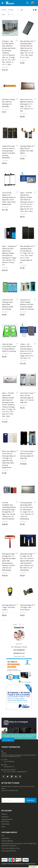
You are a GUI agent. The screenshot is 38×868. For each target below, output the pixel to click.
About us (4, 814)
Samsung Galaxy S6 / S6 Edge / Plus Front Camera (27, 607)
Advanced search (7, 819)
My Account (5, 821)
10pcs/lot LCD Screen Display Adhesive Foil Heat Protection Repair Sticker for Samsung (27, 304)
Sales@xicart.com (9, 767)
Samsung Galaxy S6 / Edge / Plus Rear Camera (9, 607)
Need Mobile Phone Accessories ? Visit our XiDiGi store (19, 844)
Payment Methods (7, 841)
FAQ (3, 836)
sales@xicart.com (19, 653)
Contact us (5, 817)
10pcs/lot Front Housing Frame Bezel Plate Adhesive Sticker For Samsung (8, 304)
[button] (17, 41)
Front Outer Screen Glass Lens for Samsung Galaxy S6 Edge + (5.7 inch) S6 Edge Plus (27, 398)
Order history (6, 824)
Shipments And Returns (9, 846)
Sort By (4, 10)
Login (3, 827)
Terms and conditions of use (10, 848)
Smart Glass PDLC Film (9, 851)
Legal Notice (5, 838)
